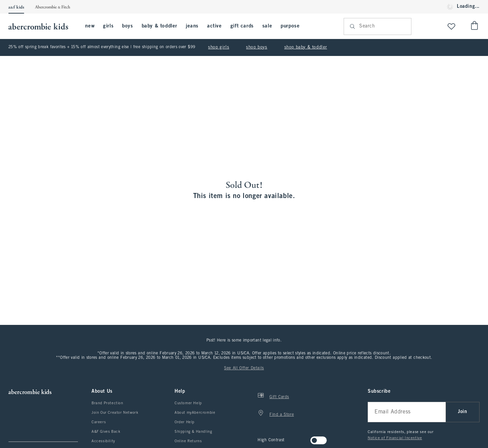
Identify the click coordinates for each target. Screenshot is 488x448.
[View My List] (451, 26)
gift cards (242, 26)
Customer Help (188, 403)
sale (267, 26)
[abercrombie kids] (42, 26)
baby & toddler (159, 26)
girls (108, 26)
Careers (99, 422)
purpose (290, 26)
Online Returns (188, 441)
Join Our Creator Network (115, 413)
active (215, 26)
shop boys (257, 47)
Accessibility (103, 441)
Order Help (185, 422)
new (90, 26)
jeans (192, 26)
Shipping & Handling (193, 432)
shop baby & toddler (306, 47)
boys (127, 26)
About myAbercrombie (195, 413)
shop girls (219, 47)
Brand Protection (107, 403)
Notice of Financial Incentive (395, 438)
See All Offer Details (244, 368)
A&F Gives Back (106, 432)
